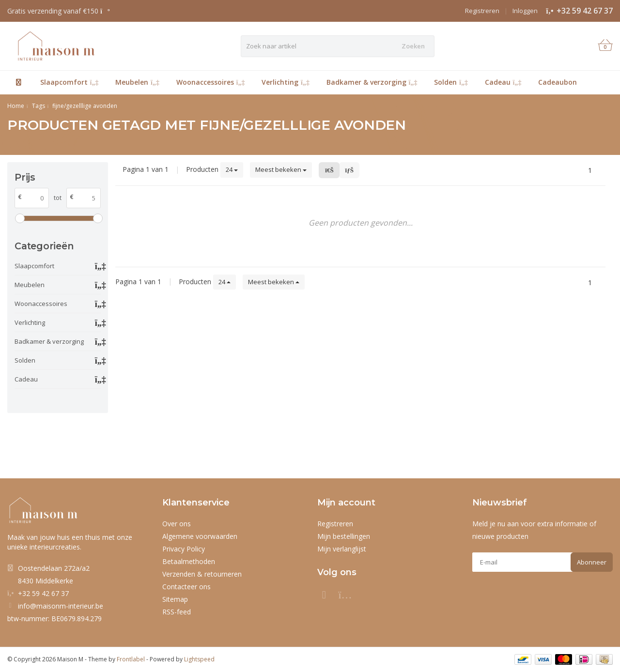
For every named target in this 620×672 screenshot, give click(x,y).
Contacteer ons (186, 587)
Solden (451, 82)
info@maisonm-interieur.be (61, 606)
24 (232, 169)
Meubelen (137, 82)
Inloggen (525, 11)
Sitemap (175, 599)
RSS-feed (177, 612)
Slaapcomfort (70, 82)
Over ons (177, 524)
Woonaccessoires (211, 82)
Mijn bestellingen (344, 536)
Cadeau (503, 82)
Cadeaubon (558, 82)
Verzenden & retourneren (202, 574)
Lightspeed (199, 659)
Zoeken (413, 46)
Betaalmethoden (189, 561)
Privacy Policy (184, 549)
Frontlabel (131, 659)
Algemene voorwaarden (200, 536)
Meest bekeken (281, 169)
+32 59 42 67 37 (585, 11)
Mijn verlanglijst (342, 549)
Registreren (482, 11)
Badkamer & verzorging (372, 82)
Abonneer (592, 562)
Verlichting (286, 82)
